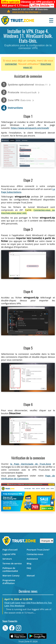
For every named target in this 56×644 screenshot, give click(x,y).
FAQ (29, 568)
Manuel (31, 575)
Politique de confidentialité (10, 569)
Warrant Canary (11, 575)
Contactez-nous (35, 554)
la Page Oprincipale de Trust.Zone (31, 464)
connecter (11, 64)
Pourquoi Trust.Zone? (38, 550)
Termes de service (12, 563)
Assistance (32, 559)
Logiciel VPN (9, 554)
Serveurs (7, 559)
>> (42, 5)
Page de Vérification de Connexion (28, 477)
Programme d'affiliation (9, 582)
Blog (29, 563)
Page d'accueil (10, 550)
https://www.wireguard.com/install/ (30, 128)
